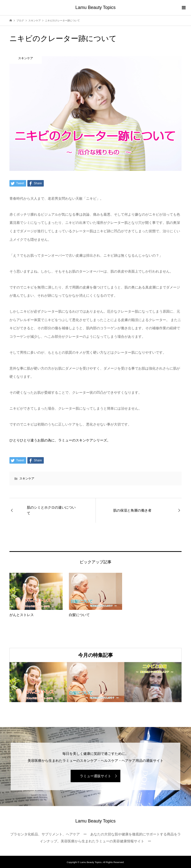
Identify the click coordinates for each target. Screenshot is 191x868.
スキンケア (27, 479)
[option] (38, 682)
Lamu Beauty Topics (95, 7)
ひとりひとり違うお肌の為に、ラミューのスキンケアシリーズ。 (60, 440)
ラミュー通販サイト (95, 776)
